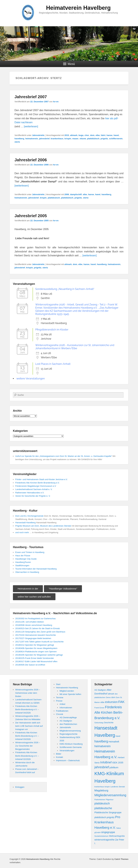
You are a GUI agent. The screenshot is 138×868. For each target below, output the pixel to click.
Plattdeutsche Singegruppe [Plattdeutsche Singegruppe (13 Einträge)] (108, 812)
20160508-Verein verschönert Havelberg (34, 625)
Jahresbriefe (38, 135)
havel (116, 135)
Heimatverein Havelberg (78, 8)
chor (87, 135)
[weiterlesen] (31, 126)
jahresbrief (44, 139)
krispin (68, 139)
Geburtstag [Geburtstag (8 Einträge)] (99, 723)
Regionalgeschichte (68, 734)
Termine (60, 697)
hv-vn (56, 102)
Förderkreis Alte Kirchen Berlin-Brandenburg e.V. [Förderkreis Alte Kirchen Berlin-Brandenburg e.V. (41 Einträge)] (109, 713)
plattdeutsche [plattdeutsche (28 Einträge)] (103, 808)
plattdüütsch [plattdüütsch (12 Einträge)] (100, 817)
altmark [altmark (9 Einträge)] (111, 694)
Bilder (59, 754)
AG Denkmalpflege (68, 717)
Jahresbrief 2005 (31, 216)
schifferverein (116, 139)
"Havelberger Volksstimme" (63, 589)
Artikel (62, 704)
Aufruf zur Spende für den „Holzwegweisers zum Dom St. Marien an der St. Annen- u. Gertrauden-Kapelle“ (64, 456)
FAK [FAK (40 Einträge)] (121, 702)
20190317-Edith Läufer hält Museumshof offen (36, 661)
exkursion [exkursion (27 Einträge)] (111, 702)
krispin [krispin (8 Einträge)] (107, 787)
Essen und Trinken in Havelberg (30, 552)
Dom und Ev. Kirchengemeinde (29, 516)
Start (58, 684)
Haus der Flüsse (23, 556)
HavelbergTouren (23, 562)
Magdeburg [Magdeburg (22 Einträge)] (101, 790)
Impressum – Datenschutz (68, 760)
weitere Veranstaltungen (31, 379)
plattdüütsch (93, 139)
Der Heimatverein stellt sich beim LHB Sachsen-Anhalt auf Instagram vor (29, 726)
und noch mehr (22, 532)
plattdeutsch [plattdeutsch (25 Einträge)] (102, 803)
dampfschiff (76, 194)
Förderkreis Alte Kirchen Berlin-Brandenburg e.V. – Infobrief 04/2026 (27, 709)
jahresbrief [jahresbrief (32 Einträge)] (102, 767)
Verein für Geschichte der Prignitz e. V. (33, 496)
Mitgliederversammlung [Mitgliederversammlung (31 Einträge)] (110, 795)
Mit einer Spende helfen (70, 694)
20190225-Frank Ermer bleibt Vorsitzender (35, 658)
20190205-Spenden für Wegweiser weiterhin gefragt (39, 655)
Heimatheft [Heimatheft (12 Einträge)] (114, 742)
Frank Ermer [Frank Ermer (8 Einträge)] (99, 708)
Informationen (66, 708)
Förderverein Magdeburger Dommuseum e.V (36, 486)
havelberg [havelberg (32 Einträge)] (101, 741)
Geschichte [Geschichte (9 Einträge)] (109, 723)
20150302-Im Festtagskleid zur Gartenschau (36, 619)
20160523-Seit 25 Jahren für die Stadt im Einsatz (38, 628)
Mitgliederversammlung (70, 731)
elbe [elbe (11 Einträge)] (102, 702)
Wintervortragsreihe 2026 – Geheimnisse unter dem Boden (28, 693)
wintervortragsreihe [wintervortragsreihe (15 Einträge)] (104, 840)
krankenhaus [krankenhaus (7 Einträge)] (99, 787)
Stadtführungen (22, 565)
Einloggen (20, 787)
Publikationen (62, 711)
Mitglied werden (67, 691)
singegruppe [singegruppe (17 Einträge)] (108, 832)
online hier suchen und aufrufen (34, 597)
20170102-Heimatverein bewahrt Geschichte (36, 635)
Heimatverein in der (28, 589)
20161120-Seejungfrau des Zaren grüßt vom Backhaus (40, 632)
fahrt (103, 135)
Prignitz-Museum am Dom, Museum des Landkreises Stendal (43, 526)
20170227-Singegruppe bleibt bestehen (33, 638)
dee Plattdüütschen (68, 724)
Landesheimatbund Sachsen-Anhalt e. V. (34, 489)
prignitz (104, 139)
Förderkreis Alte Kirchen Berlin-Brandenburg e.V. (37, 483)
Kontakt (60, 757)
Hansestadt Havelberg (25, 523)
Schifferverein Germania (71, 747)
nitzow (83, 139)
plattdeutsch (54, 198)
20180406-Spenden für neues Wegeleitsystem (36, 648)
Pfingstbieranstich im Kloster (52, 330)
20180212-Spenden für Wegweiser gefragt (35, 645)
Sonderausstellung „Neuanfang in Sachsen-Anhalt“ (65, 289)
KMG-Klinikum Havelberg (71, 744)
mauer (75, 139)
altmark (74, 135)
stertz (17, 142)
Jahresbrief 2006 (31, 160)
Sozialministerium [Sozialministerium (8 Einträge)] (101, 836)
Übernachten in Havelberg (27, 572)
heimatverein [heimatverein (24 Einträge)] (102, 746)
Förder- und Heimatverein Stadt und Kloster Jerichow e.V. (41, 479)
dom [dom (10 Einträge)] (113, 697)
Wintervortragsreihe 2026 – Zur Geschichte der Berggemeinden (28, 746)
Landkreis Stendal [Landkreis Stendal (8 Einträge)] (118, 787)
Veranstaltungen (67, 751)
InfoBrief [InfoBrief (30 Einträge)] (106, 762)
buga (81, 135)
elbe (98, 135)
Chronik (60, 714)
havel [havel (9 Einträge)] (118, 736)
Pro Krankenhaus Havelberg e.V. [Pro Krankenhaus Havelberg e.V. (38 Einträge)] (107, 822)
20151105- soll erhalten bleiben (30, 622)
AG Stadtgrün (66, 721)
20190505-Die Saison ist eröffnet (30, 665)
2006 (67, 194)
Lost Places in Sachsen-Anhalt (53, 364)
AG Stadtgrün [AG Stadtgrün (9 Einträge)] (100, 690)
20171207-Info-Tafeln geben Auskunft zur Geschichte (39, 642)
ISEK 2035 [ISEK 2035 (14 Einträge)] (118, 763)
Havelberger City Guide (26, 559)
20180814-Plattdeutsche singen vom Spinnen (36, 652)
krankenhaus (57, 139)
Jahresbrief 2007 (31, 97)
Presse (59, 701)
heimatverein (32, 139)
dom (92, 135)
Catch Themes (121, 859)
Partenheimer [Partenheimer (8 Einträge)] (100, 800)
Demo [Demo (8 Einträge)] (108, 697)
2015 (67, 135)
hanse (109, 135)
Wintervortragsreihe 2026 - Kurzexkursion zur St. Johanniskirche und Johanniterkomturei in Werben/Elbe (75, 347)
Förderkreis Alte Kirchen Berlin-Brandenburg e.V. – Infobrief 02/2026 (27, 756)
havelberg (19, 139)
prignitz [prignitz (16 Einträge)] (111, 817)
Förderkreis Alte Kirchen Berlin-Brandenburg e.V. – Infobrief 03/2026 (27, 736)
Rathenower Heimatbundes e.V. (30, 493)
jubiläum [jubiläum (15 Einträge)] (114, 767)
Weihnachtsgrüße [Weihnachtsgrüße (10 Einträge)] (117, 836)
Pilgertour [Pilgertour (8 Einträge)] (110, 800)
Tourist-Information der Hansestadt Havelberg (36, 569)
